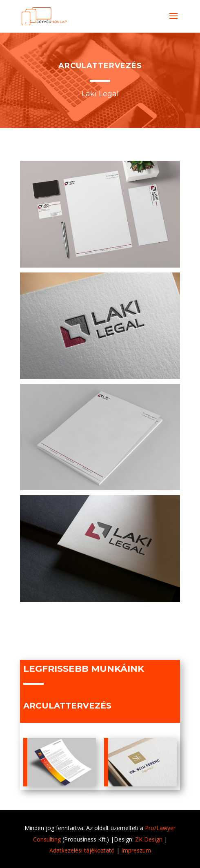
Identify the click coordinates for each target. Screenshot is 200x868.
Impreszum (136, 850)
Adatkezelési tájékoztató (82, 850)
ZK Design (149, 839)
